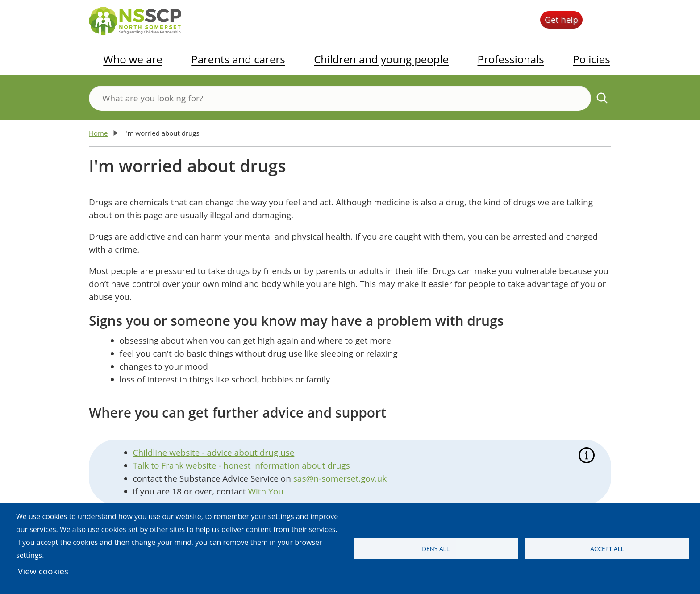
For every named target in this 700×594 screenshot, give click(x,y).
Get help (561, 20)
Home (98, 133)
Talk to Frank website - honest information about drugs (242, 465)
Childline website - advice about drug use (214, 453)
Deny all (436, 549)
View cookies (43, 571)
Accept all (607, 549)
